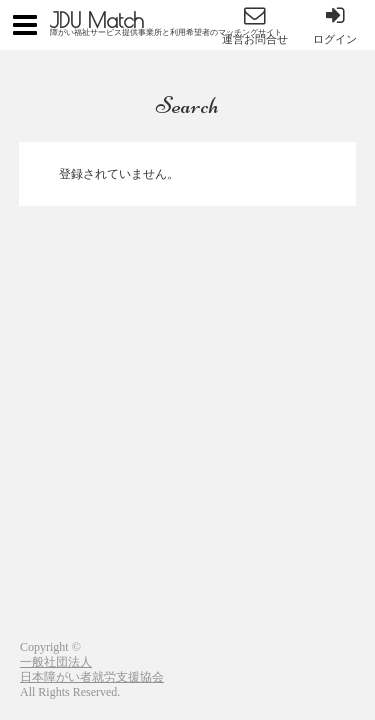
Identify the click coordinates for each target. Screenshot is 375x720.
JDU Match (97, 20)
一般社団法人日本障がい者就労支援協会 (92, 669)
